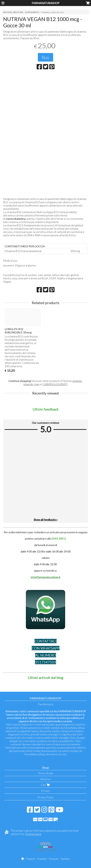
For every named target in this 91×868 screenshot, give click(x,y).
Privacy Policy (46, 797)
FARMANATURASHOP (46, 3)
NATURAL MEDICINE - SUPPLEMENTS (21, 12)
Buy (46, 57)
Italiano (65, 859)
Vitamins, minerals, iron (53, 12)
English (31, 859)
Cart (46, 785)
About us (46, 779)
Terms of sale (46, 773)
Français (54, 859)
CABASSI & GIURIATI (55, 384)
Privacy (46, 791)
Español (42, 859)
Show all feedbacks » (46, 520)
